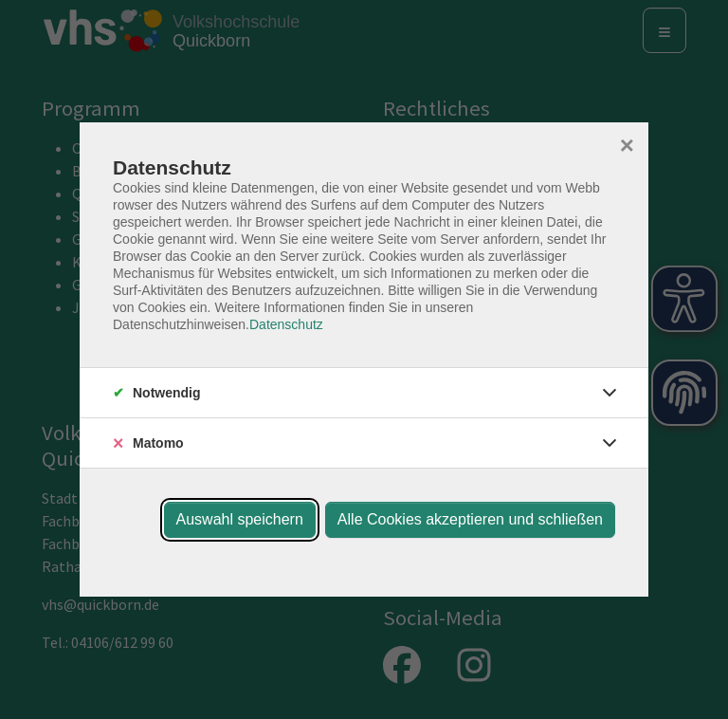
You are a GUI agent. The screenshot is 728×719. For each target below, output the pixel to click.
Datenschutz (286, 324)
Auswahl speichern (240, 519)
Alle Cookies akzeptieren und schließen (470, 519)
